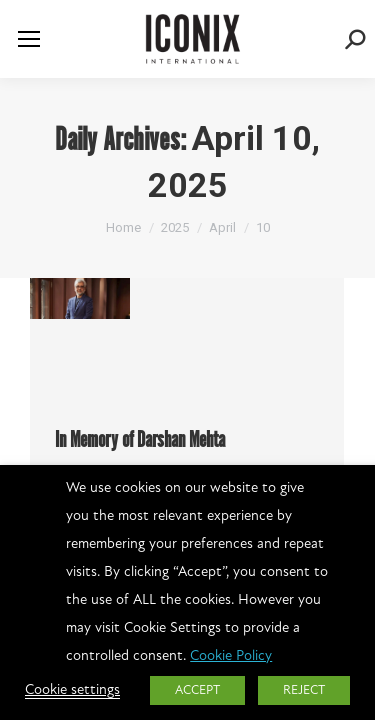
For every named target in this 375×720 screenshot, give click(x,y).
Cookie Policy (231, 656)
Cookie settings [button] (72, 690)
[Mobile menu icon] (29, 39)
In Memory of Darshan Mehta (140, 440)
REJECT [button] (304, 690)
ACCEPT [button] (197, 690)
